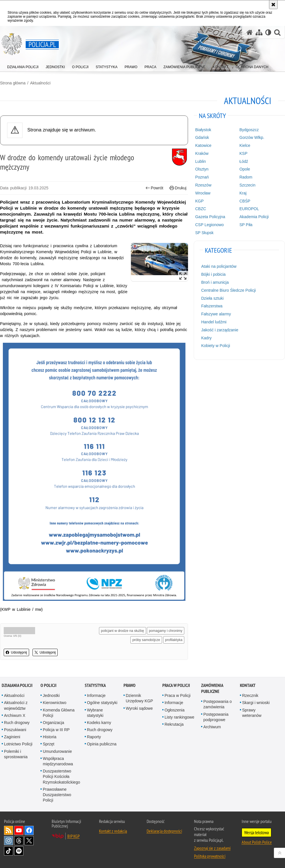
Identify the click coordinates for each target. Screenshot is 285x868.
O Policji (48, 685)
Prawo (130, 685)
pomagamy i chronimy (166, 631)
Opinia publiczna (102, 744)
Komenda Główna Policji (59, 713)
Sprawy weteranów (252, 713)
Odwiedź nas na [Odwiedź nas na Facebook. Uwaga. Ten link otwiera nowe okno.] (29, 830)
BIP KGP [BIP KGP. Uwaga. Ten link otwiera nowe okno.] (73, 836)
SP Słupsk (204, 233)
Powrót (154, 188)
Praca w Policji (176, 685)
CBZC (201, 209)
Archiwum (212, 727)
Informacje (96, 695)
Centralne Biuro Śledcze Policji (228, 290)
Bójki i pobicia (213, 274)
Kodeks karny (99, 723)
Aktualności (40, 83)
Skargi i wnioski (256, 703)
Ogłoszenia (175, 710)
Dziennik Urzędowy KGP (140, 698)
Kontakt (248, 685)
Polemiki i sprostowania (16, 754)
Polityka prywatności (210, 856)
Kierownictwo (54, 703)
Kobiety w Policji (216, 346)
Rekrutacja (174, 724)
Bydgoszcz (249, 130)
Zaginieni (12, 737)
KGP (199, 201)
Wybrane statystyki (95, 713)
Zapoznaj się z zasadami (212, 848)
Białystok (203, 130)
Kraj (243, 193)
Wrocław (203, 193)
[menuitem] (23, 66)
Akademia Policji (254, 217)
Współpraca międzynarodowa (58, 761)
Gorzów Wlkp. (252, 137)
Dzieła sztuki (212, 298)
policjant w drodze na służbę (123, 631)
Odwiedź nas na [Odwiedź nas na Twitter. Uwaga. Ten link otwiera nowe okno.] (29, 841)
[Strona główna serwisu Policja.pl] (250, 32)
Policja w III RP (56, 730)
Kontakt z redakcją (113, 831)
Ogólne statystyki (102, 703)
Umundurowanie (57, 751)
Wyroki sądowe (139, 708)
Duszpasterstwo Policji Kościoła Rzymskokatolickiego (61, 776)
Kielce (245, 145)
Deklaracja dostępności (164, 831)
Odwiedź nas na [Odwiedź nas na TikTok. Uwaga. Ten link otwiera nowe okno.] (9, 851)
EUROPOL (249, 209)
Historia (49, 737)
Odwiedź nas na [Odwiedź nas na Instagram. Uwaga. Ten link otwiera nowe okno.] (9, 841)
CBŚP (245, 201)
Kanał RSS (9, 830)
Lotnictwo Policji (18, 744)
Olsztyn (202, 169)
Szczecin (247, 185)
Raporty (94, 737)
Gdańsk (202, 137)
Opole (245, 169)
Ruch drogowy (17, 723)
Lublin (200, 161)
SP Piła (246, 225)
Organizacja (53, 723)
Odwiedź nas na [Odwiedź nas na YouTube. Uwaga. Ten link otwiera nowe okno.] (19, 830)
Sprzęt (48, 744)
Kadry (206, 338)
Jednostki (51, 695)
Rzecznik (250, 695)
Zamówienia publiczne (212, 688)
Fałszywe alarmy (216, 314)
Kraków (202, 153)
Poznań (202, 177)
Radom (246, 177)
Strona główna (13, 83)
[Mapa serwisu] (259, 32)
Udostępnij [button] (16, 652)
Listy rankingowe (179, 717)
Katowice (203, 145)
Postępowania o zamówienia (218, 704)
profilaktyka (174, 640)
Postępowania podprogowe (216, 717)
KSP (243, 153)
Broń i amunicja (215, 282)
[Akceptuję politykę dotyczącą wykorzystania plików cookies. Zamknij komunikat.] (273, 5)
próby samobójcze (146, 640)
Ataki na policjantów (219, 266)
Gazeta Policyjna (210, 217)
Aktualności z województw (16, 705)
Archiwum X (15, 715)
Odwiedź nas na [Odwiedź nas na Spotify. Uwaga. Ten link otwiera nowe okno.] (19, 851)
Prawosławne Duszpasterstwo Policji (57, 795)
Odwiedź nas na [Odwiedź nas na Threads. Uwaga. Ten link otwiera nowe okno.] (19, 841)
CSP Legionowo (209, 225)
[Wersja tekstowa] (268, 32)
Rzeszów (203, 185)
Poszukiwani (15, 730)
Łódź (244, 161)
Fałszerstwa (212, 306)
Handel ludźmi (214, 322)
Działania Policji (17, 685)
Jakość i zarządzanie (220, 330)
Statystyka (95, 685)
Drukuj (178, 188)
